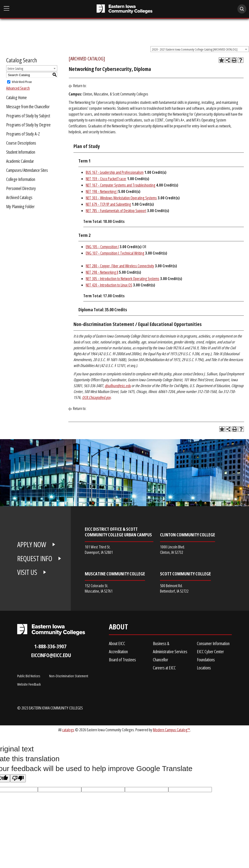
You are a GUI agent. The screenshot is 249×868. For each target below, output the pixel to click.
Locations (204, 668)
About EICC (117, 643)
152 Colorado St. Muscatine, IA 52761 (99, 588)
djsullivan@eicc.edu (118, 386)
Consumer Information (213, 643)
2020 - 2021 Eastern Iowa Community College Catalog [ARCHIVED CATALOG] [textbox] (195, 49)
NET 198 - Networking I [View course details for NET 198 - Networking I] (102, 191)
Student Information (21, 152)
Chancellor (161, 660)
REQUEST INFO (35, 558)
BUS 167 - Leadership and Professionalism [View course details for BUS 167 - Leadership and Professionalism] (115, 172)
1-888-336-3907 (50, 646)
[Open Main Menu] (7, 8)
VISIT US (27, 572)
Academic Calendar (20, 161)
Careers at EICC (164, 668)
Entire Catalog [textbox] (15, 68)
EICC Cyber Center (210, 651)
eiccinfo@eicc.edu (51, 655)
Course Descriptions (21, 143)
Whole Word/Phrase (22, 82)
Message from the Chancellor (28, 107)
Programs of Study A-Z (23, 134)
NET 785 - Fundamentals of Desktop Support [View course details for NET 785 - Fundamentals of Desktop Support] (116, 211)
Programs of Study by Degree (28, 125)
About (118, 628)
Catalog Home (16, 97)
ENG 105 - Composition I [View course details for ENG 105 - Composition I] (102, 247)
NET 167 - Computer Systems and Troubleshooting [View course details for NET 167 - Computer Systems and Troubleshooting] (121, 185)
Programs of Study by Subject (28, 116)
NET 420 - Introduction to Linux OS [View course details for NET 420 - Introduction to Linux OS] (109, 285)
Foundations (206, 660)
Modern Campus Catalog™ (171, 730)
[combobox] (200, 49)
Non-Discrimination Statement (69, 676)
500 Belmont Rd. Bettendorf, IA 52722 (174, 588)
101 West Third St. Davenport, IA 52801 (99, 549)
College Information (21, 179)
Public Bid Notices (29, 676)
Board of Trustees (122, 660)
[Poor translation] (18, 778)
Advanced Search (18, 88)
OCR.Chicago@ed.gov (96, 397)
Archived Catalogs (19, 197)
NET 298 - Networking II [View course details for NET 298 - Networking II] (102, 272)
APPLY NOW (32, 544)
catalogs (68, 730)
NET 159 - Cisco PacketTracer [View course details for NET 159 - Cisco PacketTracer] (106, 179)
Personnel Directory (21, 188)
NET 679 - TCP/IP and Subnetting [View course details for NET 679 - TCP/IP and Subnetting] (108, 204)
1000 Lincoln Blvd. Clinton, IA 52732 (172, 549)
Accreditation (118, 651)
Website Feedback (29, 684)
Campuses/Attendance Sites (27, 170)
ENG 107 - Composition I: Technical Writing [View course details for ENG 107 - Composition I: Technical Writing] (115, 253)
